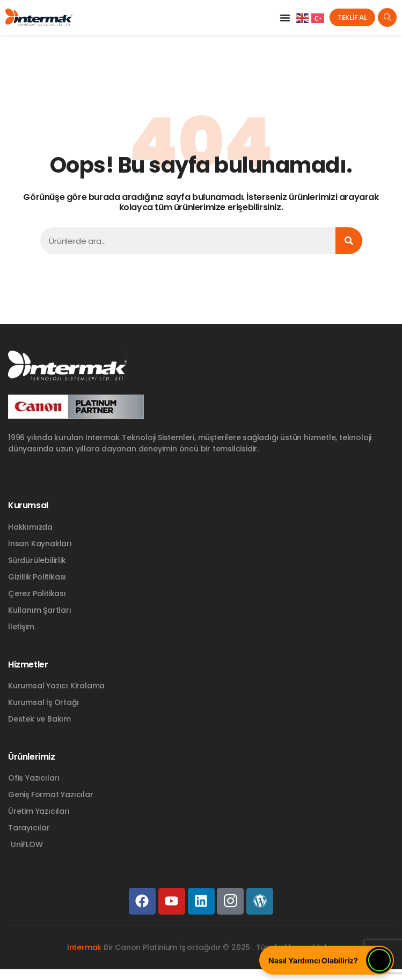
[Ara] (349, 241)
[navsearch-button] (387, 17)
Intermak (84, 947)
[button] (285, 18)
